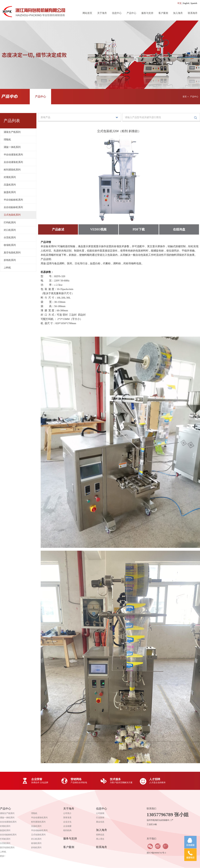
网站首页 (87, 13)
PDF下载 (139, 229)
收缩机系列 (10, 245)
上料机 (7, 268)
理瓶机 (7, 140)
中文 (179, 3)
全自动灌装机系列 (13, 162)
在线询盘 (179, 229)
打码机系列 (10, 223)
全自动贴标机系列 (13, 207)
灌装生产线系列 (12, 132)
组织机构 (67, 830)
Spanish (194, 3)
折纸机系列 (10, 260)
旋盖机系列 (10, 192)
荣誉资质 (67, 818)
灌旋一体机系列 (12, 147)
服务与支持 (147, 13)
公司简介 (67, 813)
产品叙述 (58, 229)
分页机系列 (10, 238)
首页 (185, 97)
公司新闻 (100, 813)
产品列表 (12, 121)
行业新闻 (100, 818)
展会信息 (100, 822)
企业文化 (67, 822)
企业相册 (67, 826)
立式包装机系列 (12, 215)
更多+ (3, 856)
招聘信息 (100, 835)
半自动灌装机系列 (13, 155)
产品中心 (131, 13)
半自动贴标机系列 (13, 200)
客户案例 (163, 13)
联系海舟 (193, 13)
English (186, 3)
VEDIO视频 (98, 229)
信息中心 (117, 13)
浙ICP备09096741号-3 (156, 853)
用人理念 (100, 839)
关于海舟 (102, 13)
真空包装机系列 (12, 253)
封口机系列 (10, 230)
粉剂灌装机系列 (12, 170)
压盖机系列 (10, 185)
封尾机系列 (10, 177)
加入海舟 (178, 13)
